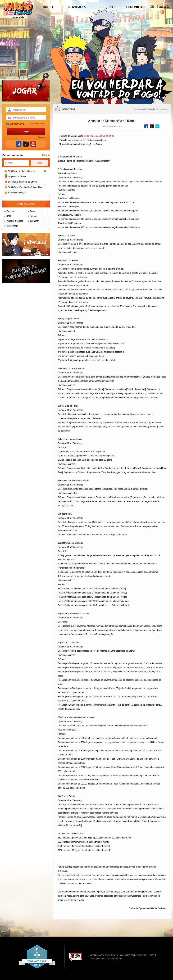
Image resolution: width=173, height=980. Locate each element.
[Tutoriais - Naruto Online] (26, 255)
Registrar (42, 137)
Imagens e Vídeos (15, 221)
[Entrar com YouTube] (33, 144)
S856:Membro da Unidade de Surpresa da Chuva (27, 174)
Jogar (39, 163)
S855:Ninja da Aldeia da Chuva (22, 182)
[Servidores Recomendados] (46, 155)
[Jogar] (26, 87)
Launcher (34, 221)
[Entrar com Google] (26, 144)
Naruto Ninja (12, 226)
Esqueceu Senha (38, 124)
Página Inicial (153, 109)
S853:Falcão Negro (17, 193)
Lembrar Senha (17, 124)
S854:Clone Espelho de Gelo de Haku (26, 187)
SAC (9, 216)
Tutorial (34, 216)
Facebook (11, 211)
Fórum (33, 211)
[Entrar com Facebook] (19, 144)
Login (26, 131)
